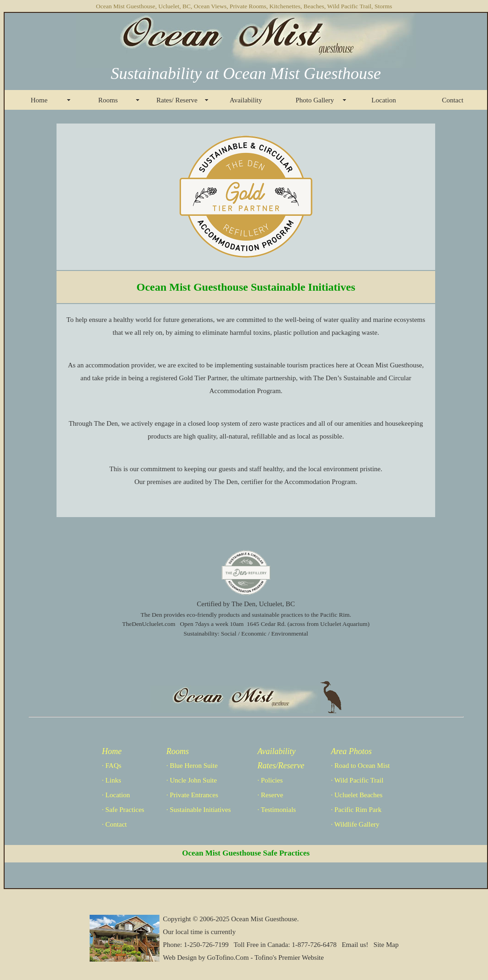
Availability (246, 100)
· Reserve (270, 795)
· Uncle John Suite (192, 780)
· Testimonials (277, 810)
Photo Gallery (315, 100)
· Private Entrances (192, 795)
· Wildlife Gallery (355, 824)
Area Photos (351, 751)
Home (39, 100)
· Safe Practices (123, 810)
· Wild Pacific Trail (357, 780)
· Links (112, 780)
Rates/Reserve (281, 766)
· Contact (114, 824)
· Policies (270, 780)
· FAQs (112, 766)
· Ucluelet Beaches (357, 795)
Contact (453, 100)
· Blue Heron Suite (192, 766)
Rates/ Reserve (177, 100)
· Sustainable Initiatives (199, 810)
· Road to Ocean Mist (360, 766)
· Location (116, 795)
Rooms (108, 100)
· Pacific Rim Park (356, 810)
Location (383, 100)
